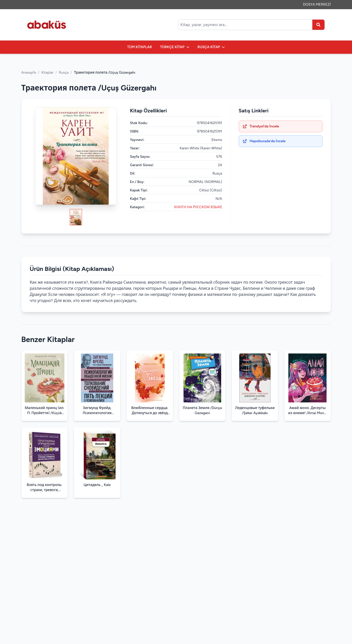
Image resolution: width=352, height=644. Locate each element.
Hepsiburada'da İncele (264, 141)
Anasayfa (29, 73)
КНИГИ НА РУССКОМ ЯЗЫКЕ (198, 207)
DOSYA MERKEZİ (317, 4)
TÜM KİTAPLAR (140, 47)
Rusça (64, 73)
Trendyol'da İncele (261, 126)
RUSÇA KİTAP (211, 47)
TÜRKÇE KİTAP (175, 47)
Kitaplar (47, 73)
